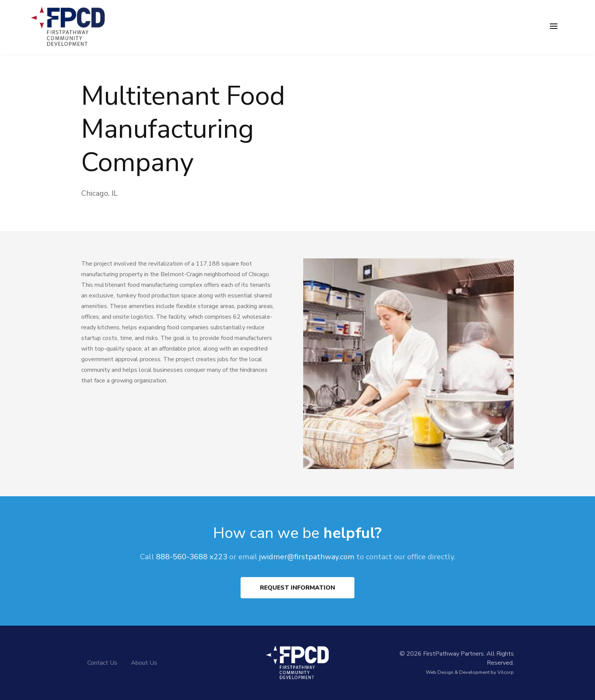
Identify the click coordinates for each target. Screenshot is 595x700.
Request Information (297, 588)
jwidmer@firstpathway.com (307, 557)
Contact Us (102, 663)
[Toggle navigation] (554, 27)
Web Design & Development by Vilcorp (470, 672)
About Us (144, 663)
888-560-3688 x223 (192, 557)
